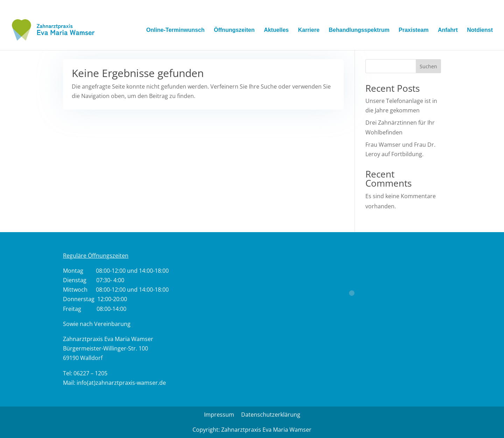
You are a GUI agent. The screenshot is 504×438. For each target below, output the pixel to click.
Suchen (428, 66)
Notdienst (480, 30)
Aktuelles (276, 30)
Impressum (219, 415)
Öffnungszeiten (234, 30)
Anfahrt (448, 30)
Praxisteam (414, 30)
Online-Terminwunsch (176, 30)
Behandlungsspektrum (359, 30)
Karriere (309, 30)
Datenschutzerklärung (271, 415)
